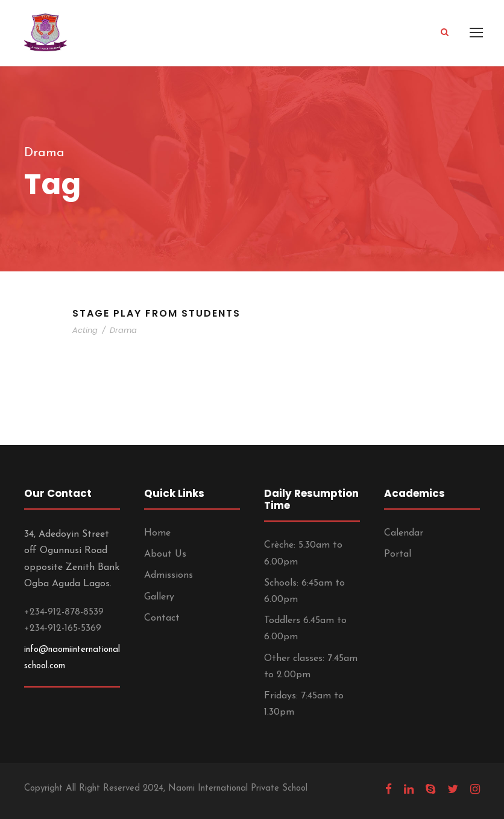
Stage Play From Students (156, 313)
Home (157, 533)
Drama (123, 330)
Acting (85, 330)
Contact (162, 618)
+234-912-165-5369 (63, 628)
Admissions (169, 575)
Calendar (404, 533)
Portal (398, 554)
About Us (165, 554)
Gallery (159, 597)
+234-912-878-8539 (64, 612)
